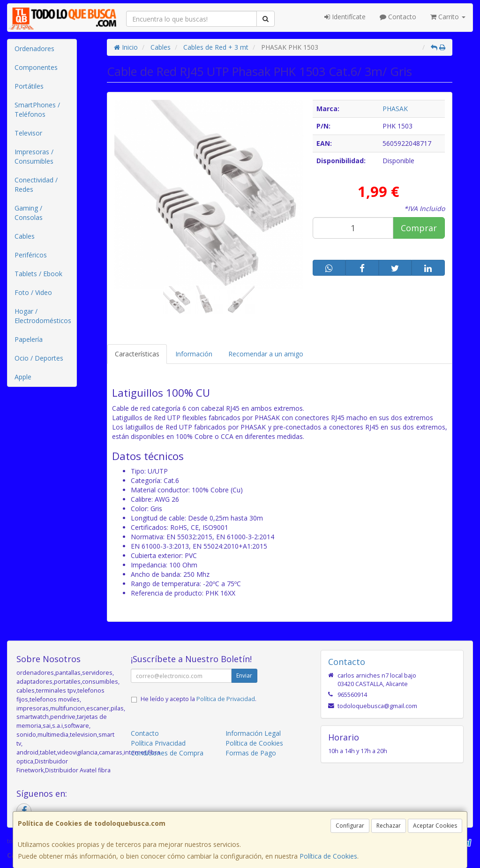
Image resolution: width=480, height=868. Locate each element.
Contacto (398, 17)
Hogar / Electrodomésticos (43, 316)
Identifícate (345, 17)
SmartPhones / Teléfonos (37, 109)
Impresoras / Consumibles (34, 156)
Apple (23, 377)
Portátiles (29, 86)
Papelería (29, 339)
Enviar (244, 676)
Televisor (28, 133)
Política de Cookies (328, 856)
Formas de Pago (251, 753)
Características (137, 354)
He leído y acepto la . (199, 699)
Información (194, 354)
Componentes (36, 67)
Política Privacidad (158, 743)
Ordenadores (34, 49)
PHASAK (395, 109)
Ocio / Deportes (39, 358)
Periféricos (31, 255)
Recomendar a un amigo (266, 354)
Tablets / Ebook (38, 274)
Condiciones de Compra (167, 753)
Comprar (419, 228)
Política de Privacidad (226, 699)
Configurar (350, 826)
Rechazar (389, 826)
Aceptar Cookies (435, 826)
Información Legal (253, 733)
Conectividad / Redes (36, 185)
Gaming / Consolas (29, 213)
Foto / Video (33, 292)
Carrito (448, 17)
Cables (25, 236)
